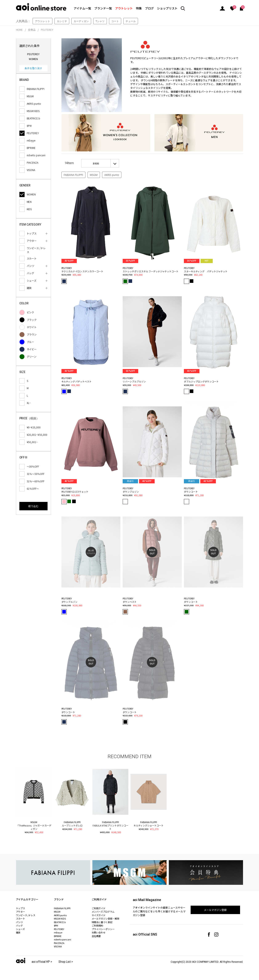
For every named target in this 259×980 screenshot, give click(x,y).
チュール (131, 21)
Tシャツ (100, 21)
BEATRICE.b (60, 922)
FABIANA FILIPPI (73, 175)
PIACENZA (59, 943)
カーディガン (81, 21)
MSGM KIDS (60, 918)
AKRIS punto (112, 175)
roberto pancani (63, 939)
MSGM (94, 175)
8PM (56, 925)
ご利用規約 (98, 925)
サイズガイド (99, 915)
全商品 (32, 30)
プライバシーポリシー (103, 929)
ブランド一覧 (103, 8)
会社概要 (96, 936)
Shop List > (66, 962)
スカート (21, 918)
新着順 (96, 163)
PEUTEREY (47, 30)
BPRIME (58, 936)
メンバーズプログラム (103, 912)
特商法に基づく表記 (102, 922)
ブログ (149, 8)
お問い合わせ (99, 932)
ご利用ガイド (99, 908)
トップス (21, 908)
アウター (21, 912)
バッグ (19, 925)
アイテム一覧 (82, 8)
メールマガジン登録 (215, 910)
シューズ (21, 929)
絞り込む (33, 506)
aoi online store (41, 7)
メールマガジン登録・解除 (106, 918)
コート (115, 21)
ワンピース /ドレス (26, 915)
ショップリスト (167, 8)
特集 (139, 8)
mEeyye (58, 932)
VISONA (58, 946)
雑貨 (18, 932)
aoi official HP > (42, 962)
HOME (19, 30)
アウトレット (124, 8)
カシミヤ (62, 21)
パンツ (20, 922)
